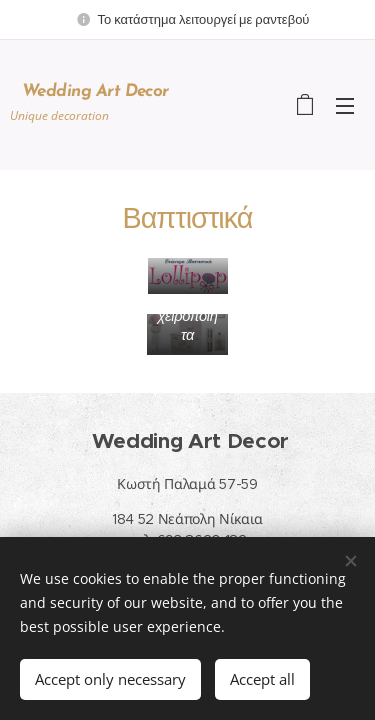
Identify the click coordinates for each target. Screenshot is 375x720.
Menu (345, 106)
